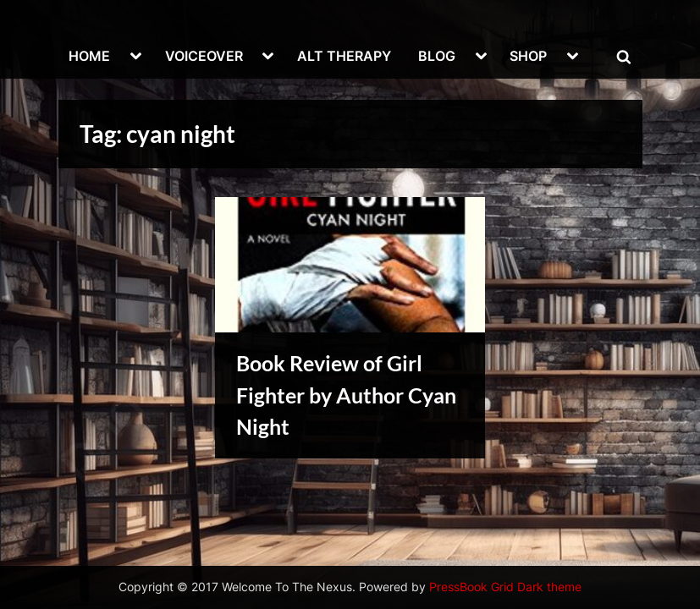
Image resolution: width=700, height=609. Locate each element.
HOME (89, 56)
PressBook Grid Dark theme (505, 587)
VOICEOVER (204, 56)
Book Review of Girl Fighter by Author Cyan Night (346, 395)
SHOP (528, 56)
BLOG (437, 56)
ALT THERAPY (344, 56)
